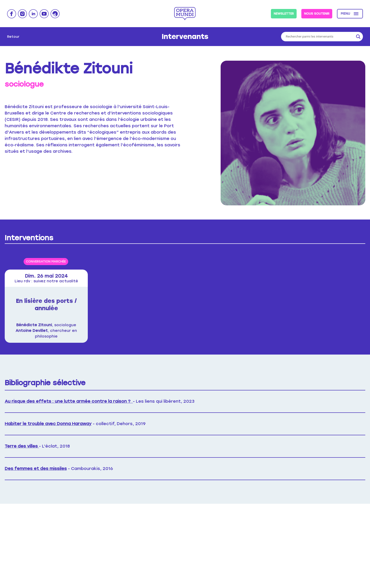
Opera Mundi (185, 14)
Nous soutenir (317, 14)
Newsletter (284, 14)
